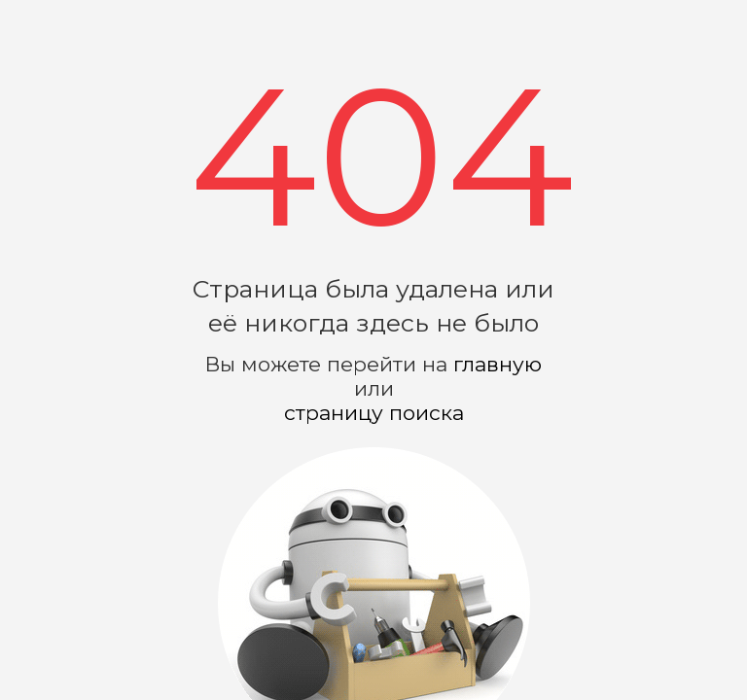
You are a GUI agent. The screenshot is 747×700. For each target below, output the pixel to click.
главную (498, 364)
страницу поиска (374, 413)
